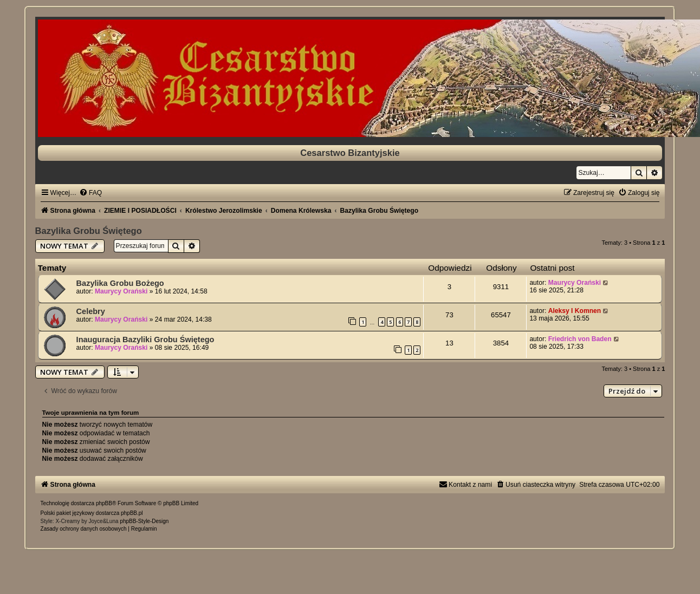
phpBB (104, 503)
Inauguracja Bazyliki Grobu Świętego (145, 340)
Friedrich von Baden (580, 339)
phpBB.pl (132, 513)
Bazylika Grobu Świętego (89, 231)
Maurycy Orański (121, 291)
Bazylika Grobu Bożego (120, 283)
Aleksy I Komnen (575, 311)
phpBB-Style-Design (144, 521)
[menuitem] (90, 193)
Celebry (91, 311)
